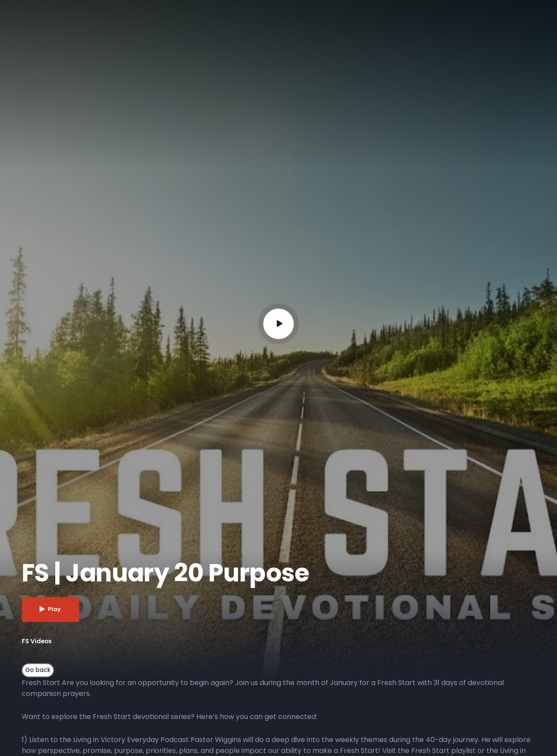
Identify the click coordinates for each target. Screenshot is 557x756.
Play (51, 610)
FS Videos (37, 641)
